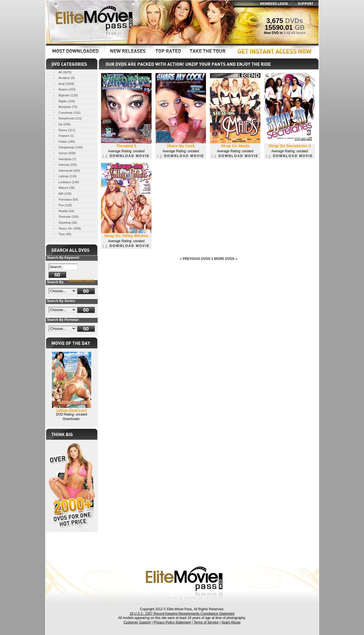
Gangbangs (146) (67, 147)
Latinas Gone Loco (72, 410)
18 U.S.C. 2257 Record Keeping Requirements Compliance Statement (182, 614)
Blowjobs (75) (65, 107)
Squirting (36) (65, 222)
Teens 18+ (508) (67, 228)
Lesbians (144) (66, 182)
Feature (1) (63, 136)
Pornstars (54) (65, 199)
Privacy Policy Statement (172, 622)
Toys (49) (62, 234)
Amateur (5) (64, 78)
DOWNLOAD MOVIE (126, 156)
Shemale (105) (66, 216)
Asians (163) (64, 89)
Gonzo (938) (64, 153)
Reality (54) (63, 211)
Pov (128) (62, 205)
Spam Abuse (231, 622)
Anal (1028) (63, 84)
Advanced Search (82, 280)
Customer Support (137, 622)
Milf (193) (62, 193)
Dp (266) (61, 124)
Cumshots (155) (66, 113)
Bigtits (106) (64, 101)
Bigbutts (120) (65, 95)
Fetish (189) (64, 141)
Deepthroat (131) (67, 118)
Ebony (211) (64, 130)
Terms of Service (206, 622)
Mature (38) (63, 188)
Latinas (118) (64, 176)
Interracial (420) (66, 170)
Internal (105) (65, 165)
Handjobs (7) (64, 159)
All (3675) (62, 72)
